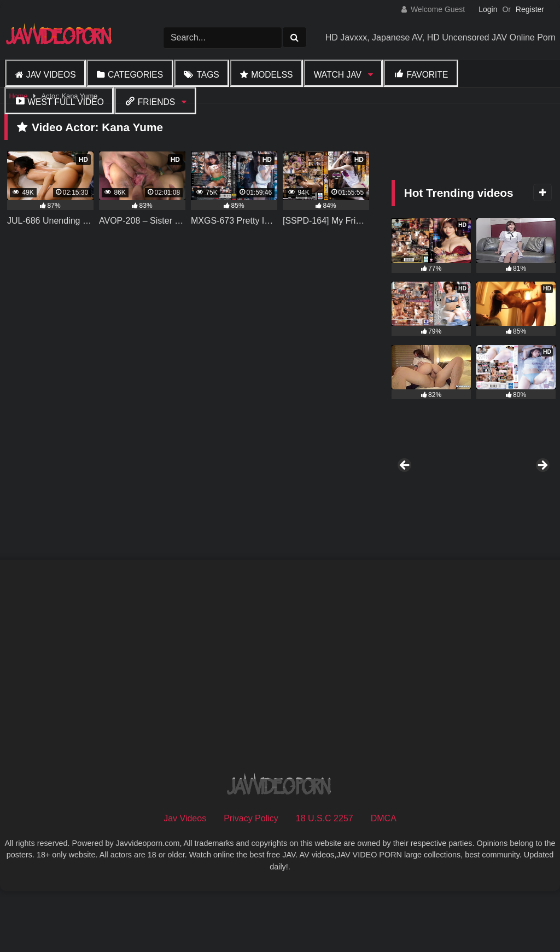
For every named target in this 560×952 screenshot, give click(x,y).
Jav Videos (51, 75)
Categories (135, 75)
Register (530, 9)
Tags (208, 75)
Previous (405, 495)
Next (542, 495)
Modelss (272, 75)
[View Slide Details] (431, 498)
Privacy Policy (251, 877)
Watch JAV (338, 75)
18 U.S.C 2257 (325, 877)
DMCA (384, 877)
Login (488, 9)
